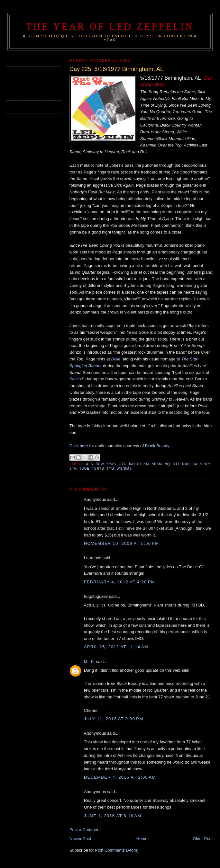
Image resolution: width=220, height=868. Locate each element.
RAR (186, 464)
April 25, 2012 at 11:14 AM (116, 647)
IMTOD (135, 464)
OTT (176, 464)
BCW (100, 464)
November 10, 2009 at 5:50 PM (122, 543)
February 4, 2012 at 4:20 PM (119, 582)
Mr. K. (89, 662)
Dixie (116, 359)
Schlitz (76, 379)
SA (195, 464)
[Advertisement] (45, 83)
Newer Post (80, 839)
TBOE (85, 469)
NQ (167, 464)
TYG (110, 469)
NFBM (157, 464)
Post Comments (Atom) (117, 850)
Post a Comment (85, 830)
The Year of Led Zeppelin (110, 27)
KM (146, 464)
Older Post (202, 839)
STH (73, 469)
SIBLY (205, 464)
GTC (123, 464)
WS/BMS (124, 469)
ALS (89, 464)
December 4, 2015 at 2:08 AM (120, 777)
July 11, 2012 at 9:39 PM (114, 719)
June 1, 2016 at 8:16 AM (113, 816)
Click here (79, 446)
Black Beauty (157, 446)
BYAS (111, 464)
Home (142, 839)
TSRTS (98, 469)
